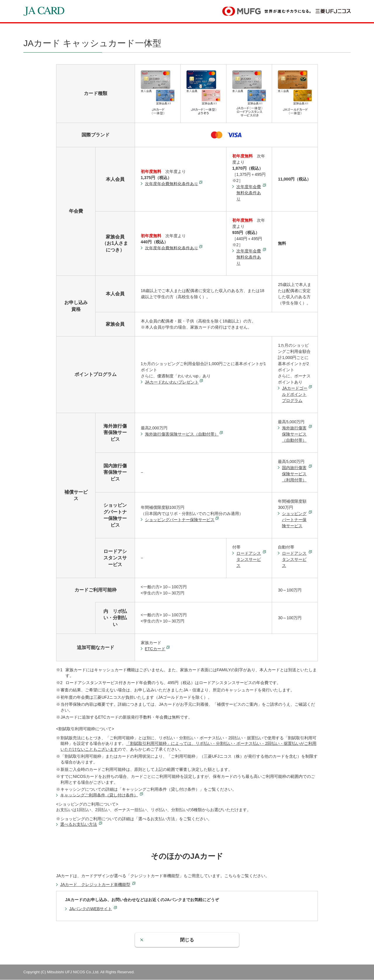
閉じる (187, 940)
